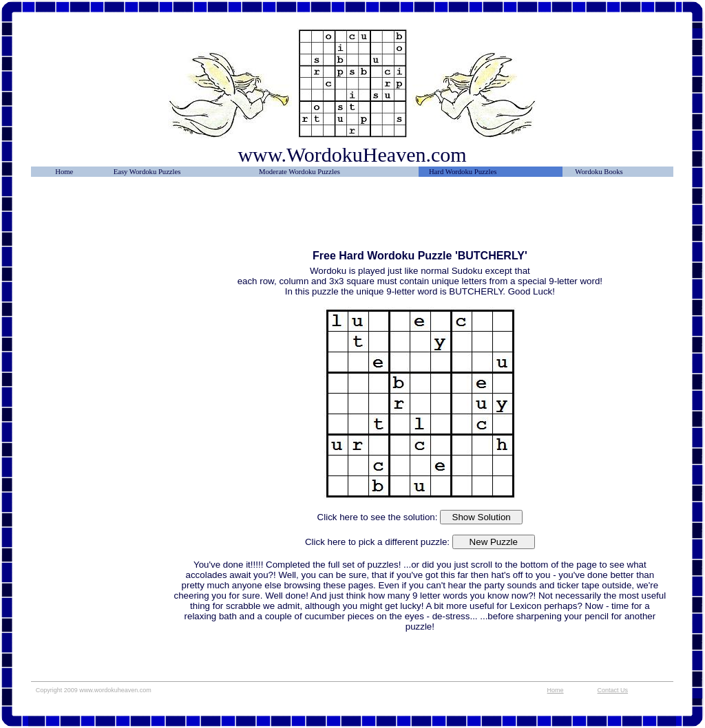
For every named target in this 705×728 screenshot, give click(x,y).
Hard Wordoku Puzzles (463, 172)
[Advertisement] (102, 218)
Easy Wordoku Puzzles (147, 172)
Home (64, 172)
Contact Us (613, 690)
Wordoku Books (599, 172)
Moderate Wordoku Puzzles (299, 172)
